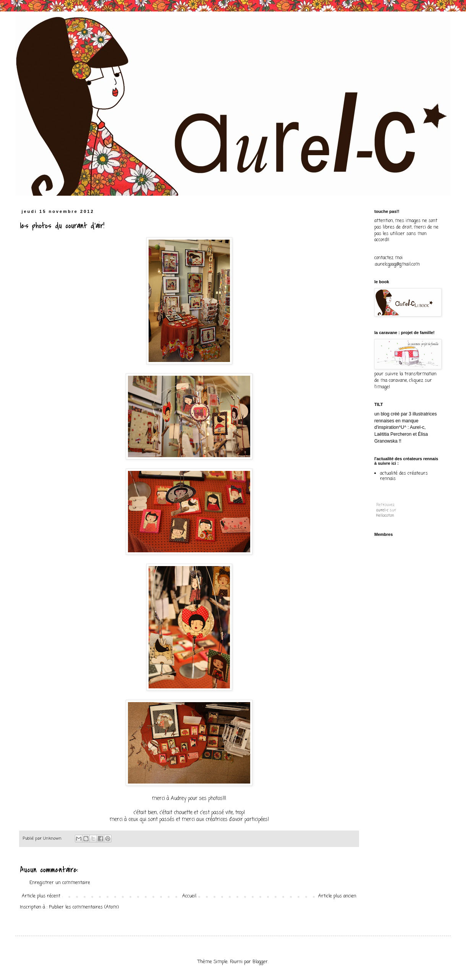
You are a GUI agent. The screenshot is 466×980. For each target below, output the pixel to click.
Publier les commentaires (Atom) (84, 907)
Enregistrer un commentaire (60, 883)
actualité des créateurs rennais (404, 476)
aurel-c (382, 510)
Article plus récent (41, 896)
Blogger (260, 962)
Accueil (189, 896)
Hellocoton (385, 516)
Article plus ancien (337, 896)
